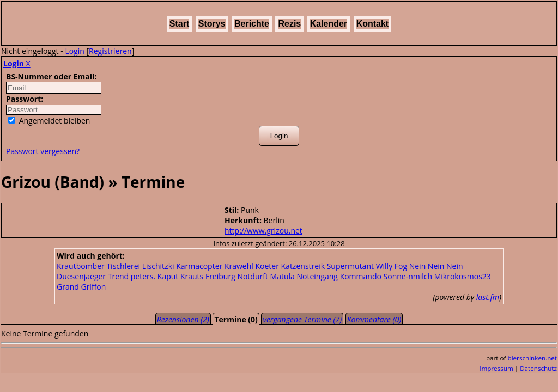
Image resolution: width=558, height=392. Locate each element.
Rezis (289, 24)
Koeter (267, 266)
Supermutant (350, 266)
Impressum (496, 368)
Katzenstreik (303, 266)
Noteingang (317, 276)
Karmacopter (199, 266)
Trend (118, 276)
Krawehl (239, 266)
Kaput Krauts (180, 276)
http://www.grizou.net (263, 231)
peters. (143, 276)
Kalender (329, 24)
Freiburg (220, 276)
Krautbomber (81, 266)
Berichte (252, 24)
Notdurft (253, 276)
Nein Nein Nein (436, 266)
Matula (283, 276)
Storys (212, 24)
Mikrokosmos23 (463, 276)
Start (179, 24)
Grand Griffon (81, 287)
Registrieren (110, 51)
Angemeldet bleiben (49, 121)
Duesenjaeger (81, 276)
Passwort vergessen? (43, 151)
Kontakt (373, 24)
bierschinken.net (533, 358)
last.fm (488, 297)
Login (74, 51)
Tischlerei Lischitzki (140, 266)
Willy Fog (392, 266)
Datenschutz (538, 368)
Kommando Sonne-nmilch (386, 276)
